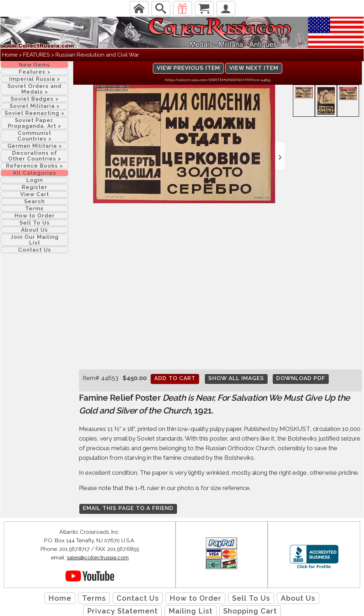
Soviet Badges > (35, 99)
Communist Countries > (34, 136)
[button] (280, 156)
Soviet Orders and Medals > (34, 89)
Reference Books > (34, 166)
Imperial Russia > (35, 79)
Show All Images (236, 378)
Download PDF (301, 378)
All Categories (34, 173)
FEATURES (36, 55)
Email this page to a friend (128, 508)
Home (10, 55)
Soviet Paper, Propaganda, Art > (34, 123)
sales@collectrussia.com (98, 558)
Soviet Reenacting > (34, 113)
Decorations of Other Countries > (35, 156)
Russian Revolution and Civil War (97, 55)
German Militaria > (35, 146)
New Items (34, 65)
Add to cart (175, 378)
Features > (35, 72)
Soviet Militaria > (35, 106)
